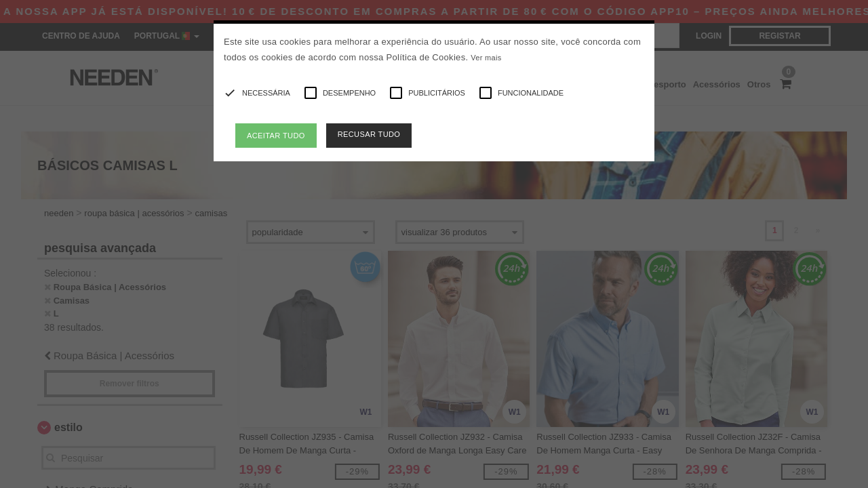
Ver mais (486, 58)
